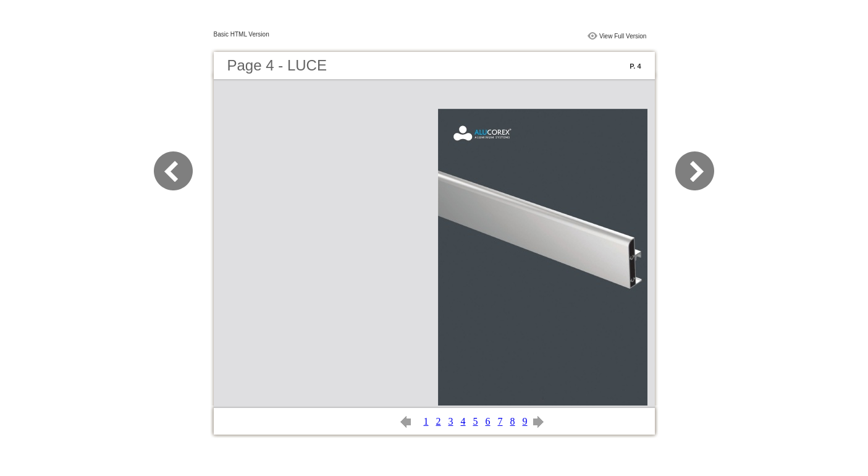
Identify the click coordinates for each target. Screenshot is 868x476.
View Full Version (623, 36)
